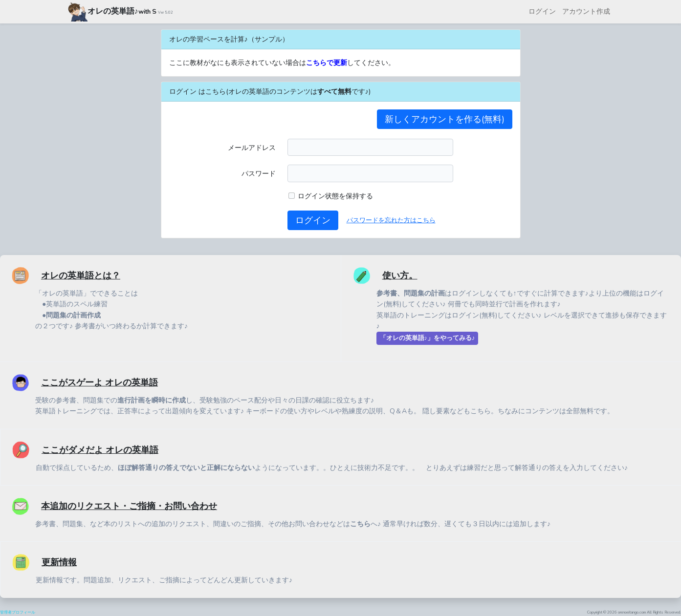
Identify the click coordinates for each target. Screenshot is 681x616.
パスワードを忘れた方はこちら (391, 220)
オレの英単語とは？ (81, 276)
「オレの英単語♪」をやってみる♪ (428, 338)
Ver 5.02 (165, 12)
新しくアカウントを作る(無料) (445, 119)
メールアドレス (252, 148)
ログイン (542, 11)
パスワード (259, 173)
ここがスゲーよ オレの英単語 (99, 382)
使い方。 (400, 276)
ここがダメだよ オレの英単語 (100, 450)
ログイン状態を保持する (335, 196)
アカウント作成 (586, 11)
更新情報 (59, 562)
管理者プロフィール (20, 612)
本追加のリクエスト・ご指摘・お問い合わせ (129, 506)
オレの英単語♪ (123, 11)
